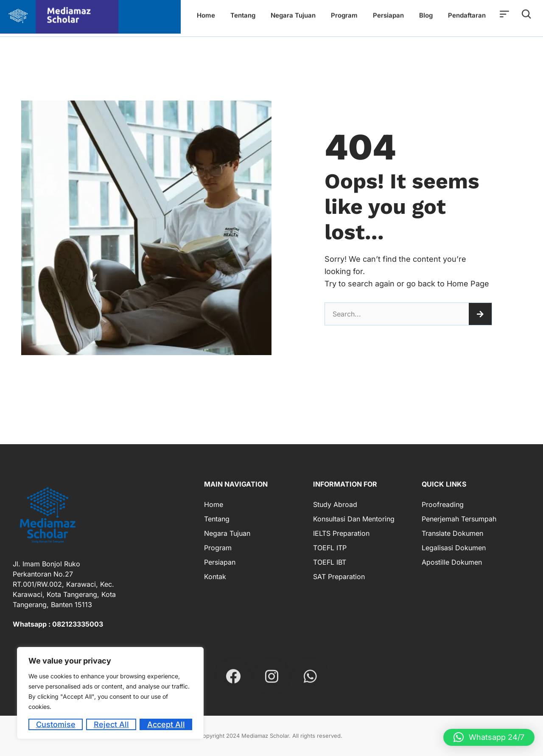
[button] (489, 737)
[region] (110, 693)
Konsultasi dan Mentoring (354, 519)
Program (218, 548)
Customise (56, 724)
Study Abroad (335, 504)
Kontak (215, 577)
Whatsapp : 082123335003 (58, 624)
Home (214, 504)
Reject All (111, 724)
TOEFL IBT (330, 562)
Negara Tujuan (227, 533)
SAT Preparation (339, 577)
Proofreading (443, 504)
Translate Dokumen (452, 533)
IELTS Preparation (341, 533)
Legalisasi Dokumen (454, 548)
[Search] (480, 314)
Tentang (217, 519)
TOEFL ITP (330, 548)
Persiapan (220, 562)
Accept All (166, 724)
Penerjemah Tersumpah (459, 519)
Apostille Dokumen (452, 562)
